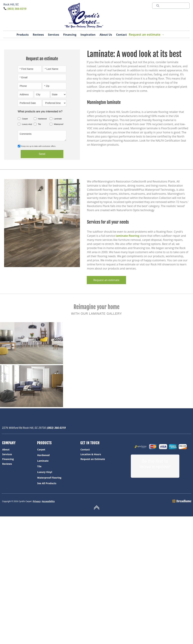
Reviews (38, 35)
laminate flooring (127, 236)
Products (23, 35)
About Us (106, 35)
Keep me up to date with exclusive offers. (39, 146)
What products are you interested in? (40, 111)
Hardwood (42, 119)
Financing (70, 35)
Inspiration (88, 35)
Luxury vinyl (27, 124)
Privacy (37, 501)
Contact (121, 35)
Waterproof (59, 124)
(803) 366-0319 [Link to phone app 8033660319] (17, 9)
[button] (23, 35)
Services (54, 35)
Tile (39, 124)
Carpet (25, 119)
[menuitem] (19, 450)
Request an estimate (106, 280)
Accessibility (48, 501)
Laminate (58, 119)
